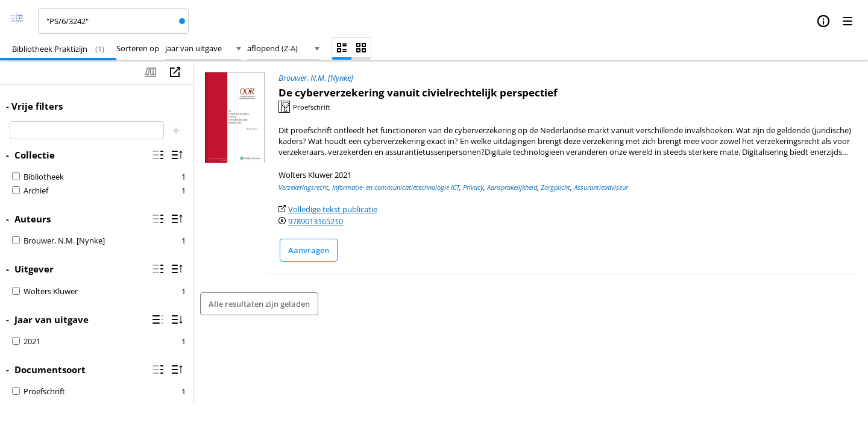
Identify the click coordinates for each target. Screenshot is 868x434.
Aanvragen (309, 250)
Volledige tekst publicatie (333, 209)
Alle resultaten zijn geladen (259, 304)
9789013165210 (316, 221)
